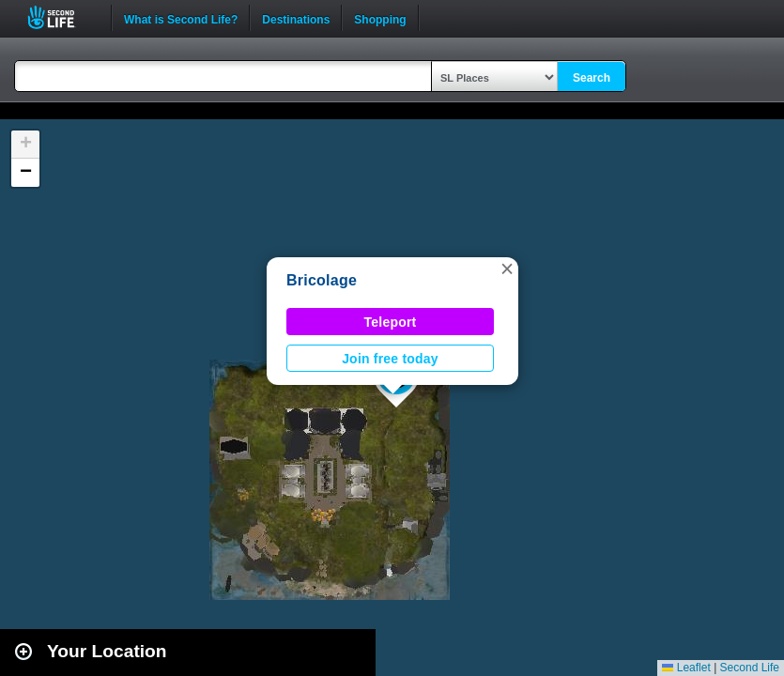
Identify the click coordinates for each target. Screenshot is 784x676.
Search (592, 78)
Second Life (61, 17)
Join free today (390, 359)
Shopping (380, 18)
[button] (507, 269)
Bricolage (322, 280)
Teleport (391, 322)
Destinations (296, 18)
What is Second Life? (181, 18)
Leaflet (686, 668)
